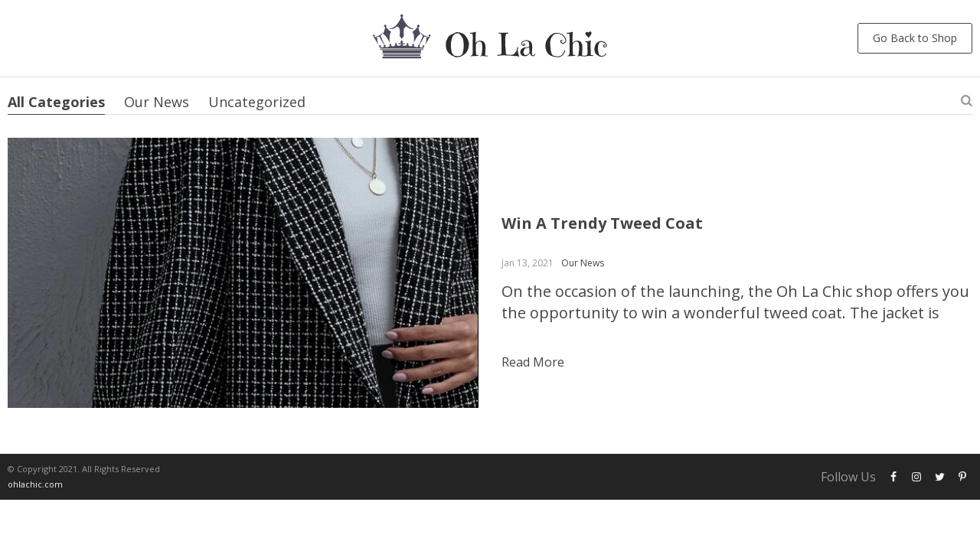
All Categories (56, 102)
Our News (157, 102)
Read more (533, 362)
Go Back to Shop (915, 38)
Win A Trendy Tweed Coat (602, 223)
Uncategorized (257, 102)
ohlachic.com (35, 484)
